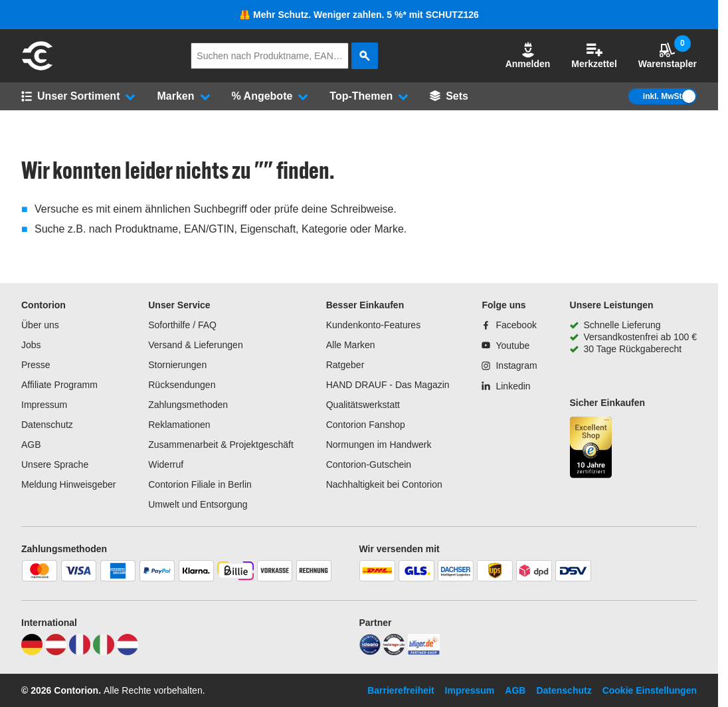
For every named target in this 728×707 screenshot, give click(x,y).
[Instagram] (509, 365)
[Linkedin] (506, 386)
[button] (528, 56)
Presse (36, 365)
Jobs (31, 345)
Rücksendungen (182, 385)
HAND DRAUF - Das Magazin (388, 385)
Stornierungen (177, 365)
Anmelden (528, 55)
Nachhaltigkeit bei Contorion (384, 484)
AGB (31, 445)
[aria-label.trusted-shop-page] (591, 449)
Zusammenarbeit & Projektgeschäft (221, 445)
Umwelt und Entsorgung (198, 504)
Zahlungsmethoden (188, 405)
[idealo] (370, 652)
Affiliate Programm (59, 385)
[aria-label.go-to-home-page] (37, 68)
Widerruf (166, 464)
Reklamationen (179, 425)
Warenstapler (668, 55)
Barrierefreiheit (401, 690)
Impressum (44, 405)
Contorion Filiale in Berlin (200, 484)
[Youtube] (505, 346)
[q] (270, 56)
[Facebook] (509, 325)
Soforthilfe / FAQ (182, 325)
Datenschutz (47, 425)
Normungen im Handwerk (379, 445)
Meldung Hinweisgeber (68, 484)
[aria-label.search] (365, 56)
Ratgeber (345, 365)
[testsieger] (394, 652)
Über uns (40, 325)
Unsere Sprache (55, 464)
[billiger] (424, 652)
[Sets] (449, 96)
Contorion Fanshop (366, 425)
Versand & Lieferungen (195, 345)
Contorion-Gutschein (369, 464)
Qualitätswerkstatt (363, 405)
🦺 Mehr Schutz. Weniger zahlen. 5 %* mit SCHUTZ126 (359, 15)
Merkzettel (594, 55)
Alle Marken (351, 345)
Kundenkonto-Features (373, 325)
